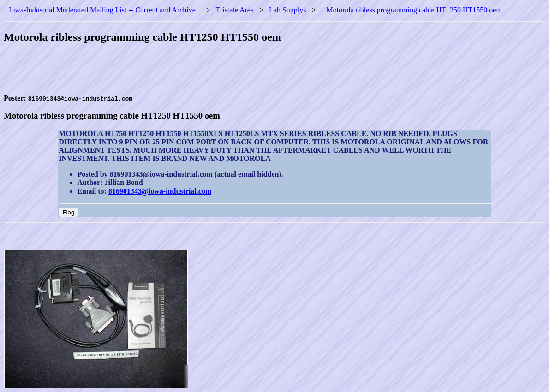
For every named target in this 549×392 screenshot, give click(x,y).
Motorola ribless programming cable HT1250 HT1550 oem (414, 10)
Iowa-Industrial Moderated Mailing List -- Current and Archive (102, 10)
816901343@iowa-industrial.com (160, 191)
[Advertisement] (172, 73)
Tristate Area (236, 10)
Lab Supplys (288, 10)
